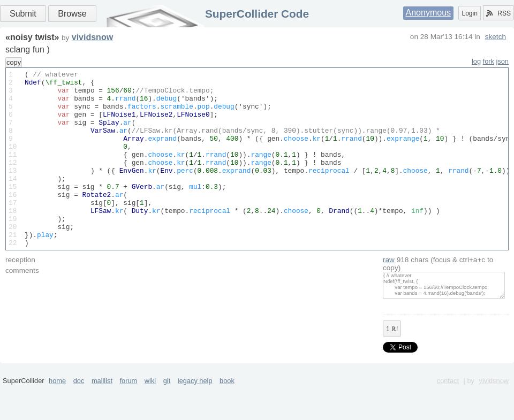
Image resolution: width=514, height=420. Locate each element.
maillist (102, 416)
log (476, 61)
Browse (72, 14)
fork (489, 61)
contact (448, 416)
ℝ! (392, 364)
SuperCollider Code (257, 14)
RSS (498, 13)
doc (79, 416)
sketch (496, 37)
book (227, 416)
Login (469, 13)
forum (129, 416)
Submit (23, 14)
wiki (150, 416)
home (57, 416)
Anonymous (429, 13)
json (502, 61)
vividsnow (92, 37)
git (167, 416)
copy (14, 62)
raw (389, 295)
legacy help (195, 416)
